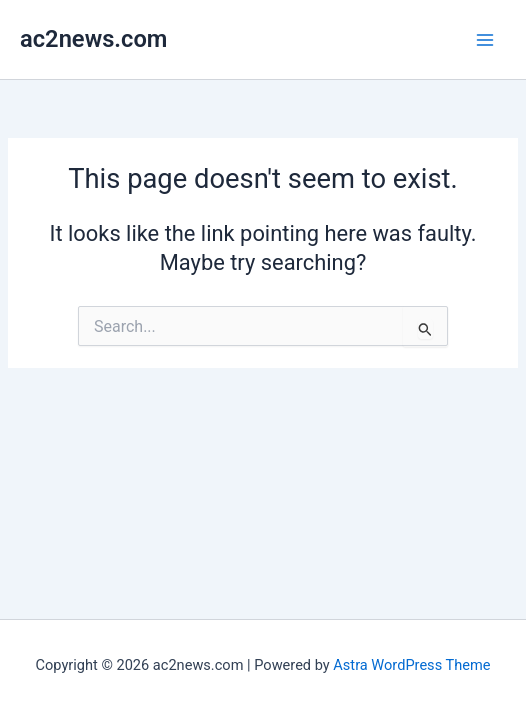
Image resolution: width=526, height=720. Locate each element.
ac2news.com (93, 39)
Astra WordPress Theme (411, 665)
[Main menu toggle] (485, 40)
